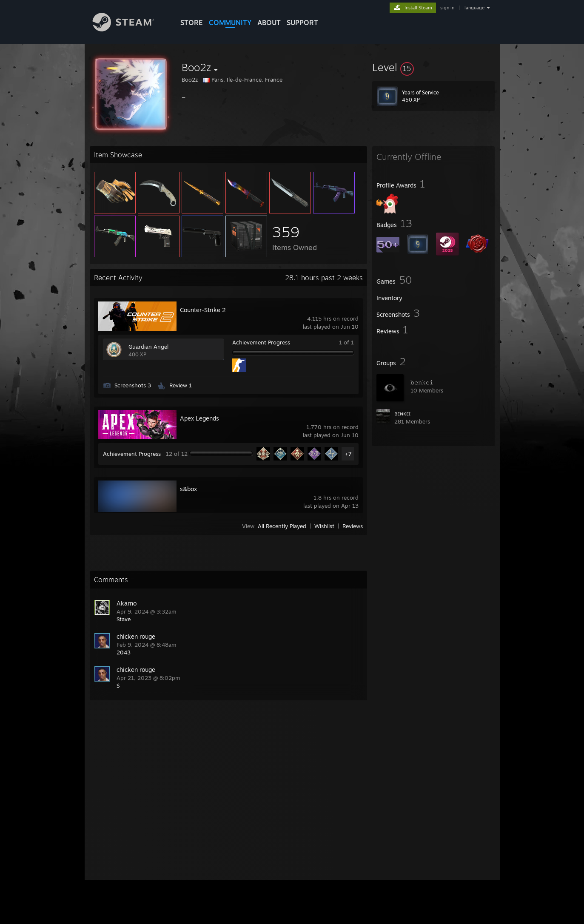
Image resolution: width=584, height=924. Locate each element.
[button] (433, 67)
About (269, 23)
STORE (192, 23)
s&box (188, 489)
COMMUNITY (230, 23)
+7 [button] (348, 454)
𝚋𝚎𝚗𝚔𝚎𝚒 (422, 382)
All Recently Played (282, 526)
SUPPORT (302, 23)
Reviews (353, 526)
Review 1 (181, 385)
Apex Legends (199, 418)
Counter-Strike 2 (203, 310)
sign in (447, 8)
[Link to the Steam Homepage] (130, 29)
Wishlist (324, 526)
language (474, 8)
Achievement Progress (261, 342)
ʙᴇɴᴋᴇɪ (402, 413)
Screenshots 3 (133, 385)
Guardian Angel (148, 347)
